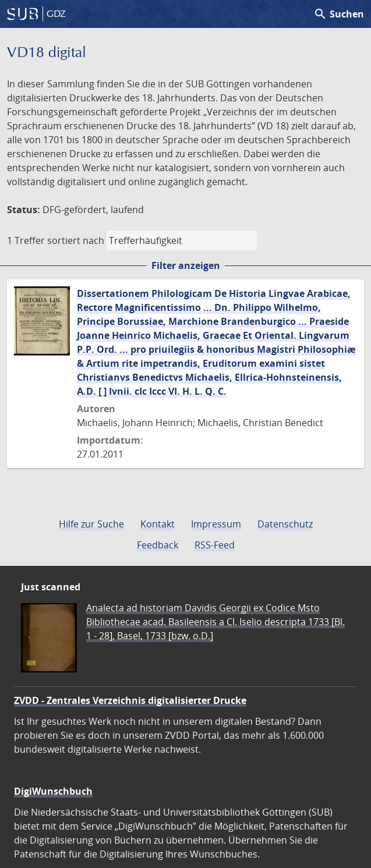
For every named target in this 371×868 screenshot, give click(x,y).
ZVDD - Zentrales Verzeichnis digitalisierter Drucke (130, 700)
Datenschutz (285, 524)
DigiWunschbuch (53, 791)
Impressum (216, 524)
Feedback (158, 545)
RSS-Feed (215, 545)
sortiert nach (76, 240)
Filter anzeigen (186, 265)
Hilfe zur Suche (91, 524)
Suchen (339, 14)
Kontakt (158, 524)
